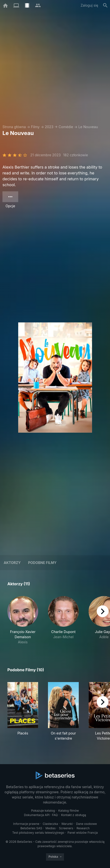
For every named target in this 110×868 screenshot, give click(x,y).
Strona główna (14, 127)
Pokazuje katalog (43, 811)
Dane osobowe (86, 824)
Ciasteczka (50, 824)
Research (83, 828)
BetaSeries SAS (31, 828)
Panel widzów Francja (83, 833)
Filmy (35, 127)
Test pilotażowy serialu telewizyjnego (38, 833)
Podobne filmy (42, 563)
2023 (49, 127)
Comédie (66, 127)
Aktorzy (12, 563)
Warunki (67, 824)
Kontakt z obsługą (73, 815)
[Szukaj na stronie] (105, 5)
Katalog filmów (69, 811)
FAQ (55, 815)
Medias (51, 828)
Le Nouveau (88, 127)
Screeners (66, 828)
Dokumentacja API (37, 815)
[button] (23, 620)
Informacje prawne (26, 824)
